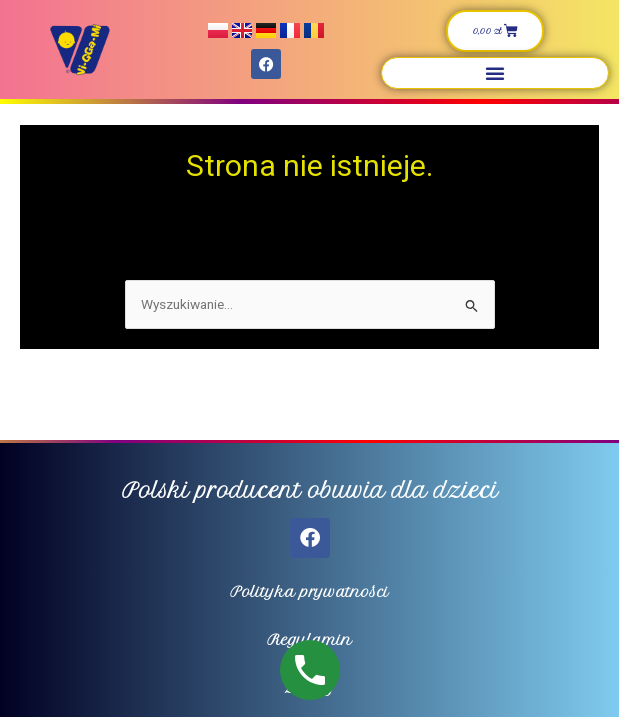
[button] (495, 73)
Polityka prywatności (309, 592)
